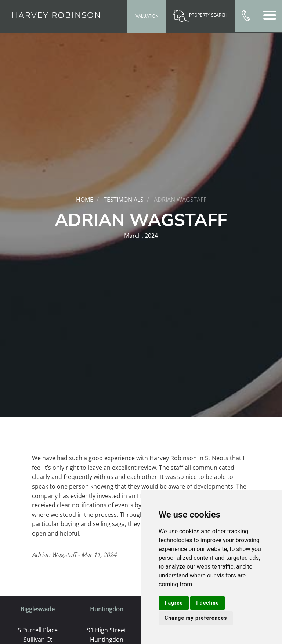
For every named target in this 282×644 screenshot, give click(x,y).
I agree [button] (174, 603)
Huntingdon (107, 609)
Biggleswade (38, 609)
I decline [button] (207, 603)
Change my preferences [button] (196, 618)
